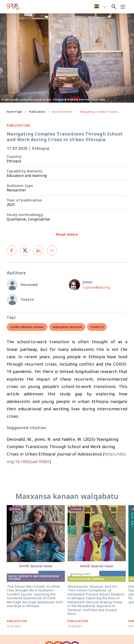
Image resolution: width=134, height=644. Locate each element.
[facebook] (12, 250)
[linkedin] (38, 250)
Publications (37, 112)
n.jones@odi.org (96, 287)
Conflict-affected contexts (27, 327)
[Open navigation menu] (123, 7)
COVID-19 (97, 327)
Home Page (14, 112)
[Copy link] (52, 250)
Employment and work (67, 327)
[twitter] (25, 250)
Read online (67, 234)
